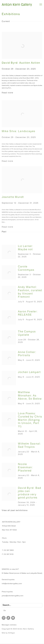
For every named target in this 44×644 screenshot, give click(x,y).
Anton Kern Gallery (17, 5)
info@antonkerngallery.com (12, 584)
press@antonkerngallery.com (13, 596)
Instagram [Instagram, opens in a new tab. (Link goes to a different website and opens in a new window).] (4, 618)
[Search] (22, 605)
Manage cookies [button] (9, 625)
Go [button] (5, 611)
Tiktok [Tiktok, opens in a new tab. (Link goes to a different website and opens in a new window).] (8, 618)
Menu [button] (40, 5)
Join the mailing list (13, 618)
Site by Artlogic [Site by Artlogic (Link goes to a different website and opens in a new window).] (8, 633)
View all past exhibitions (15, 511)
